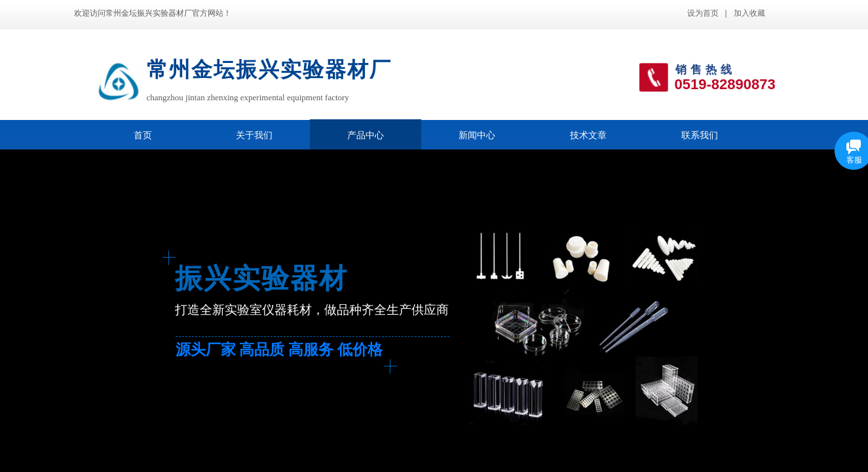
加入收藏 (749, 13)
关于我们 (254, 135)
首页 (143, 135)
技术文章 (588, 135)
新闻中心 (477, 135)
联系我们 (700, 135)
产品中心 (366, 135)
